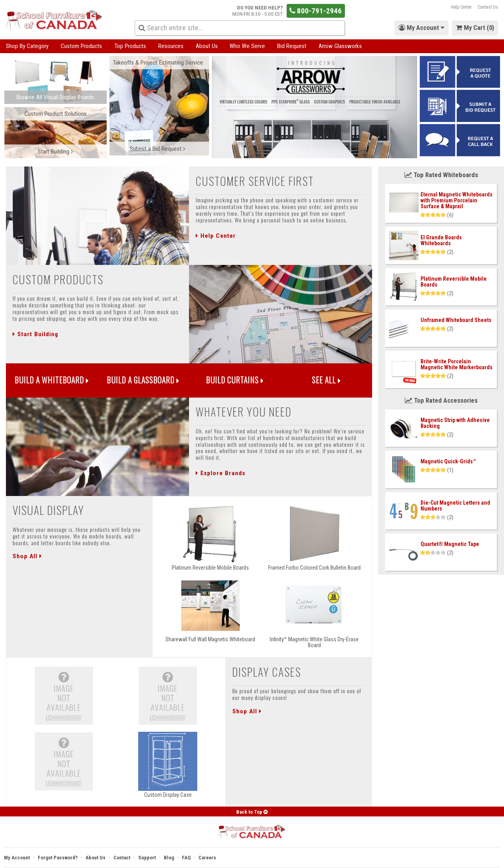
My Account (17, 858)
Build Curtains (235, 380)
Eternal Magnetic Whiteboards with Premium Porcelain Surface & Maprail (457, 200)
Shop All (27, 556)
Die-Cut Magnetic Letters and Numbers (455, 506)
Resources (171, 46)
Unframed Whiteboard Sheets (456, 320)
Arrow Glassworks (340, 46)
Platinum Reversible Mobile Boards (454, 282)
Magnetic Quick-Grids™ (448, 461)
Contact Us (488, 7)
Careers (207, 858)
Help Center (461, 7)
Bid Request (292, 46)
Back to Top (252, 812)
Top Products (130, 46)
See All (326, 380)
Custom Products (81, 46)
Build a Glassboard (143, 380)
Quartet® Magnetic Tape (450, 544)
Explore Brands (220, 473)
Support (147, 858)
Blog (169, 858)
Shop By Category (27, 46)
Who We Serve (247, 46)
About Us (207, 46)
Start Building (35, 334)
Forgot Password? (58, 858)
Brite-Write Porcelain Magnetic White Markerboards (457, 364)
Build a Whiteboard (52, 380)
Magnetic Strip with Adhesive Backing (455, 423)
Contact (122, 858)
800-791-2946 (316, 11)
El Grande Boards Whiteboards (441, 240)
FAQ (186, 858)
